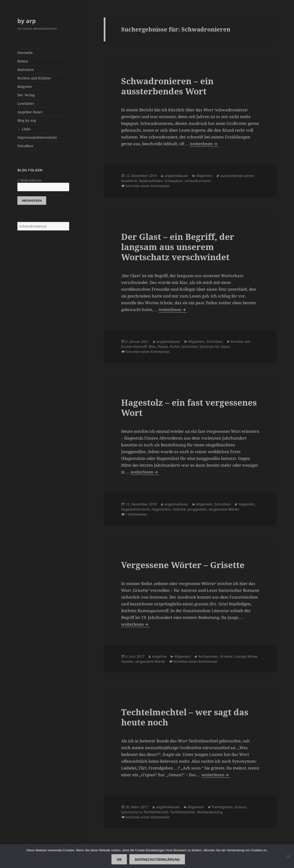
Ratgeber (25, 87)
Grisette (226, 656)
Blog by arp (27, 120)
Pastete (127, 661)
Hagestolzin (161, 509)
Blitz (152, 346)
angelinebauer (176, 176)
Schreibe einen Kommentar (148, 186)
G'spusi (240, 807)
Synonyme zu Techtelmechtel (145, 812)
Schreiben (215, 341)
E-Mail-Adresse (29, 180)
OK (119, 859)
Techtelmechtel (183, 812)
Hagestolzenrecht (135, 509)
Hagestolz (247, 504)
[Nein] (288, 856)
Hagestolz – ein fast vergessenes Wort (189, 407)
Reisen (23, 61)
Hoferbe (179, 509)
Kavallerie (129, 181)
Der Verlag (26, 95)
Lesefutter (26, 103)
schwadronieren (198, 181)
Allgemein (204, 176)
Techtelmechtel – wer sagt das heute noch (185, 717)
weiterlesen (204, 144)
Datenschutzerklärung (157, 859)
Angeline (159, 656)
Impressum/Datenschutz (37, 137)
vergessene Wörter (224, 509)
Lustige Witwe (246, 656)
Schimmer (190, 346)
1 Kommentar (136, 514)
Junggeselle (197, 509)
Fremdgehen (222, 807)
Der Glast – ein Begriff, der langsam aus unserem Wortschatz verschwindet (178, 247)
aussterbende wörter (237, 176)
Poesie (163, 346)
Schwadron (174, 181)
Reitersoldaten (151, 181)
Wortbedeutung (210, 812)
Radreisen (26, 70)
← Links (24, 129)
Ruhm (175, 346)
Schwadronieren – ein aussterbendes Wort (167, 86)
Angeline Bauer (30, 112)
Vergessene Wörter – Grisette (183, 565)
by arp (27, 21)
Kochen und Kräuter (34, 78)
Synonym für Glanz (215, 346)
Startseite (25, 53)
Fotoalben (25, 146)
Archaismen (208, 656)
